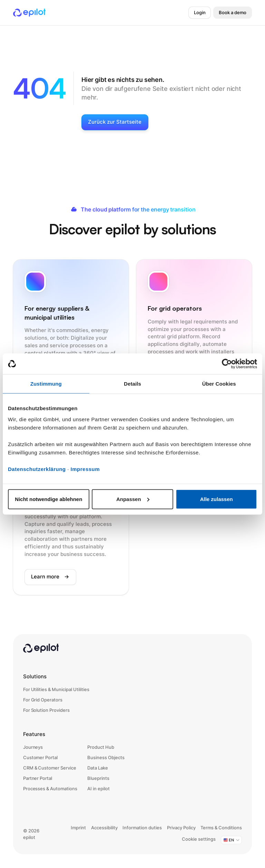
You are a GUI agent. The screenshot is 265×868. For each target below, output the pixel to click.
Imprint (78, 828)
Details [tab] (132, 384)
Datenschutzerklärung (37, 469)
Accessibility (104, 828)
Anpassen (133, 499)
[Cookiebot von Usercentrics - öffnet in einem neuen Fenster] (227, 364)
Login (200, 13)
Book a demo (233, 13)
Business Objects (106, 758)
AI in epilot (99, 789)
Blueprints (98, 778)
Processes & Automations (50, 789)
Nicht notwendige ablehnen (48, 499)
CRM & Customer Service (50, 768)
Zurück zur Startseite (115, 122)
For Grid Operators (43, 700)
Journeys (33, 747)
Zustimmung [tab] (46, 384)
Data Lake (98, 768)
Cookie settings (199, 839)
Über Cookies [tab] (219, 384)
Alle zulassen (217, 499)
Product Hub (101, 747)
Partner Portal (38, 778)
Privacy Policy (181, 828)
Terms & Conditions (221, 828)
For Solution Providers (46, 710)
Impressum (85, 469)
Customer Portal (41, 758)
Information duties (142, 828)
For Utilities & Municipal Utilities (56, 690)
